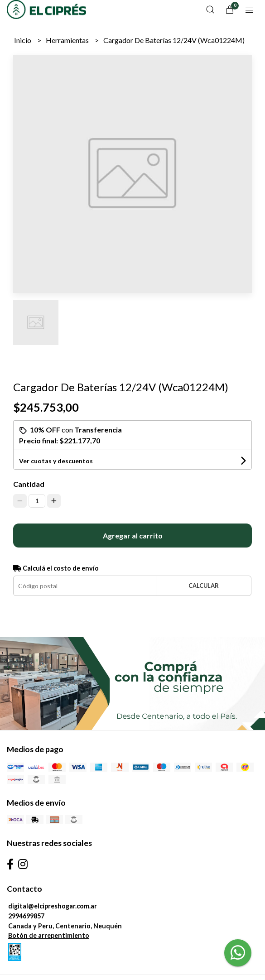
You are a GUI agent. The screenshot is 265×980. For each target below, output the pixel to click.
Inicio (23, 40)
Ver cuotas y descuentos (56, 461)
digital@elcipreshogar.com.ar (53, 906)
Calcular (204, 586)
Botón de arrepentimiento (49, 935)
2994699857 (26, 916)
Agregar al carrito (133, 536)
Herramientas (68, 40)
